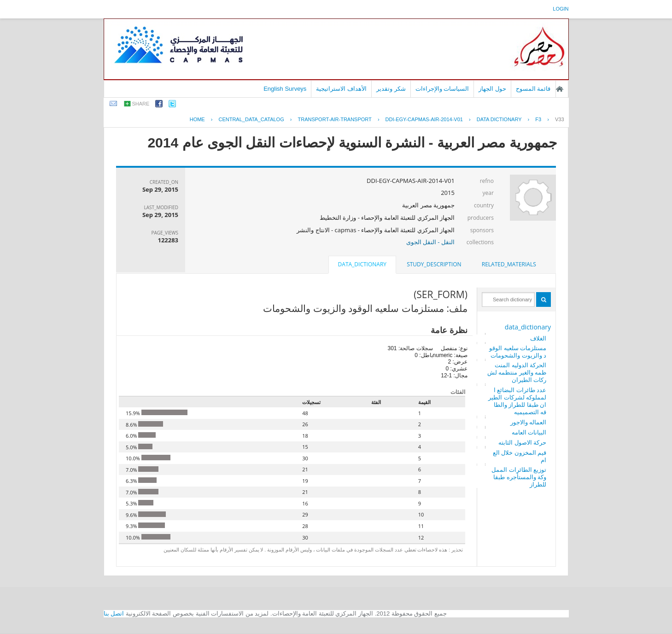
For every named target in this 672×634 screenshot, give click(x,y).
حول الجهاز (492, 89)
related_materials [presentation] (509, 264)
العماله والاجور (528, 422)
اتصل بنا (114, 613)
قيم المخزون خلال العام (520, 456)
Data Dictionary (499, 119)
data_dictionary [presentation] (362, 264)
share (141, 104)
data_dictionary (528, 327)
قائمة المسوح (533, 89)
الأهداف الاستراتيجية (341, 89)
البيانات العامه (529, 432)
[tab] (509, 264)
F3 (538, 119)
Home (197, 119)
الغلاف (538, 338)
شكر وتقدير (391, 89)
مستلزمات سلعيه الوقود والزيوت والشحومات (518, 352)
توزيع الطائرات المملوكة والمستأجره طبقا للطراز (519, 477)
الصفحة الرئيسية (560, 89)
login (561, 9)
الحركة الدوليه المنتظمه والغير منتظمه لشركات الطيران (517, 372)
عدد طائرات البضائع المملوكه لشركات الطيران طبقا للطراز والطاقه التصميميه (517, 401)
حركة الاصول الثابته (522, 442)
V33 (560, 119)
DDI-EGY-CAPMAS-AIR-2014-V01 (424, 119)
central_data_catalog (251, 119)
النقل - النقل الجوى (430, 242)
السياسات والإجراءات (442, 89)
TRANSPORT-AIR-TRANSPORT (334, 119)
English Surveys (285, 89)
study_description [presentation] (434, 264)
